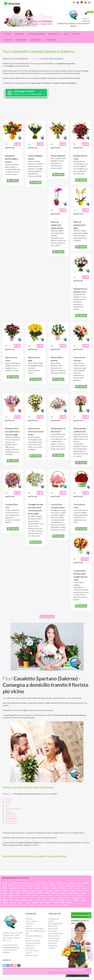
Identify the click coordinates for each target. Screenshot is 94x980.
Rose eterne (51, 40)
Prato (4, 898)
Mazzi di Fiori (53, 926)
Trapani (35, 903)
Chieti (5, 888)
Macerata (31, 893)
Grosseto (49, 890)
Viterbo (55, 905)
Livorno (5, 893)
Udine (62, 903)
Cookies (26, 972)
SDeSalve (45, 972)
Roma (17, 900)
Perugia (66, 895)
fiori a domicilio (34, 59)
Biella (5, 885)
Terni (41, 903)
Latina (17, 893)
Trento (20, 903)
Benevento (20, 885)
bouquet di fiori (11, 821)
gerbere (8, 801)
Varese (69, 903)
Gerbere (51, 921)
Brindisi (38, 885)
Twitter (4, 965)
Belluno (11, 885)
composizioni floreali (13, 808)
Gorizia (41, 890)
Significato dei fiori (32, 955)
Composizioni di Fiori (56, 933)
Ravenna (53, 898)
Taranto (5, 903)
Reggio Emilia (77, 898)
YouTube (12, 965)
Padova (51, 895)
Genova (34, 890)
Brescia (45, 885)
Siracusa (69, 900)
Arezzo (59, 883)
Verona (47, 905)
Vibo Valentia (65, 905)
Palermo (35, 895)
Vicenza (40, 905)
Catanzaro (62, 888)
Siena (45, 900)
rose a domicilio (11, 818)
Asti (65, 883)
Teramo (13, 903)
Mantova (55, 893)
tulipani (8, 811)
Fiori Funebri (53, 931)
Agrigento (6, 883)
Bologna (30, 885)
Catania (54, 888)
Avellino (72, 883)
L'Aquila (52, 883)
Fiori (66, 34)
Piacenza (43, 895)
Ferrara (76, 888)
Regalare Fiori (30, 946)
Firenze (5, 890)
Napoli (5, 895)
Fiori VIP (29, 953)
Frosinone (25, 890)
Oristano (26, 895)
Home (8, 34)
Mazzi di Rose (53, 929)
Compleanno (21, 40)
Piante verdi (53, 943)
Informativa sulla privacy (12, 972)
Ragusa (5, 900)
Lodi (12, 893)
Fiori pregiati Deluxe (55, 924)
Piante (77, 34)
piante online (10, 813)
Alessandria (17, 883)
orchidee (9, 799)
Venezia (32, 905)
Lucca (24, 893)
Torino (27, 903)
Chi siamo (29, 919)
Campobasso (70, 885)
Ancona (26, 883)
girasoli (8, 803)
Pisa (73, 895)
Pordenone (80, 895)
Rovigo (30, 900)
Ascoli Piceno (42, 883)
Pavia (38, 898)
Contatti (28, 926)
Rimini (24, 900)
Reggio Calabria (64, 898)
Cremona (37, 888)
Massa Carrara (74, 893)
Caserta (80, 885)
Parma (11, 898)
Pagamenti (29, 924)
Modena (63, 893)
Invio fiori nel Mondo (33, 943)
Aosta (33, 883)
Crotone (73, 890)
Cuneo (24, 888)
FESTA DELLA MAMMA (36, 34)
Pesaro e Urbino (21, 898)
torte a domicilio (11, 823)
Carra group (80, 970)
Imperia (58, 890)
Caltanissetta (14, 888)
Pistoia (32, 898)
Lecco (80, 890)
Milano (47, 893)
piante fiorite (10, 816)
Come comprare (31, 921)
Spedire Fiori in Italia (33, 941)
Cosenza (46, 888)
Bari (78, 883)
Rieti (12, 900)
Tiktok (19, 965)
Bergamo (85, 883)
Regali (8, 40)
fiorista (10, 794)
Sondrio (52, 900)
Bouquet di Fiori (54, 936)
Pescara (59, 895)
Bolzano (53, 885)
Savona (84, 900)
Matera (84, 893)
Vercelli (24, 905)
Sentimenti (54, 34)
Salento (9, 940)
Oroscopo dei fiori (32, 950)
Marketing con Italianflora (35, 929)
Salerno (38, 900)
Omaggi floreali (54, 919)
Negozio (19, 34)
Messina (40, 893)
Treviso (55, 903)
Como (30, 888)
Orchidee (52, 948)
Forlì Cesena (15, 890)
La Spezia (60, 900)
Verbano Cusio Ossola (11, 905)
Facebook (8, 965)
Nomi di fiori (30, 948)
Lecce (86, 890)
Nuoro (19, 895)
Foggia (84, 888)
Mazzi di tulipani (54, 938)
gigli (7, 806)
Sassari (76, 900)
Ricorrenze (36, 40)
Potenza (45, 898)
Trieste (48, 903)
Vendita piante (53, 941)
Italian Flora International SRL (56, 970)
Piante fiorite (53, 946)
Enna (70, 888)
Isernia (65, 890)
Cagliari (61, 885)
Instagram (15, 965)
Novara (12, 895)
